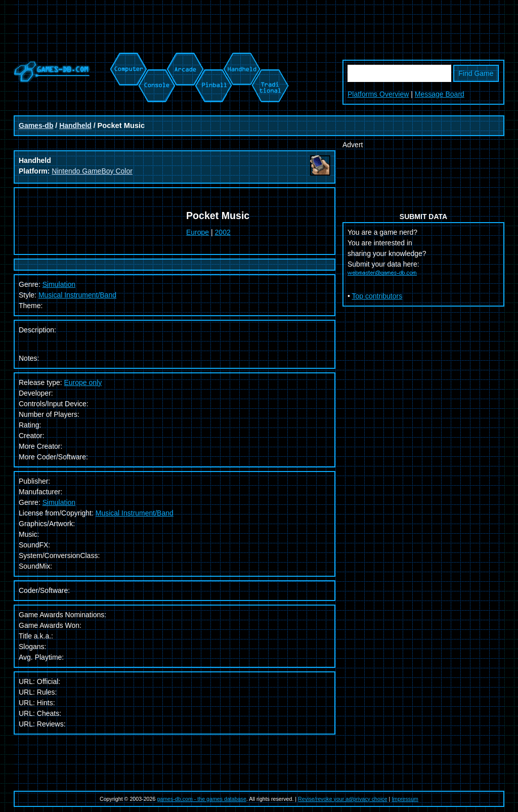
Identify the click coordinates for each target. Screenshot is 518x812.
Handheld (75, 125)
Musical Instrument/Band (77, 295)
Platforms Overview (378, 94)
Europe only (83, 382)
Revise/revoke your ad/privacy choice (343, 799)
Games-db (36, 125)
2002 (223, 232)
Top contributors (377, 296)
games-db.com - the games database (202, 799)
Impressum (405, 799)
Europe (198, 232)
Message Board (440, 94)
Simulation (59, 502)
